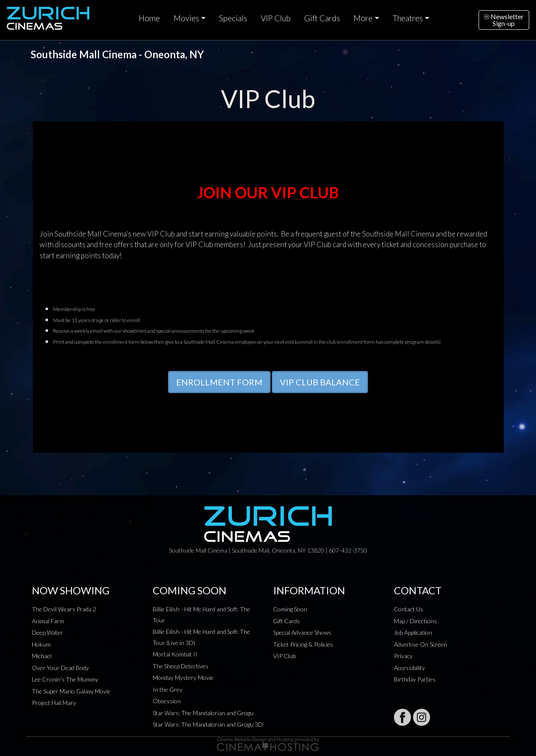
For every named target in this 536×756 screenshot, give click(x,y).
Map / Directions (415, 621)
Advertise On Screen (421, 644)
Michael (42, 656)
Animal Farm (48, 621)
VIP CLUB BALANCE (320, 382)
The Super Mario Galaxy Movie (71, 691)
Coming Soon (290, 609)
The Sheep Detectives (181, 666)
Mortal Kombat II (175, 654)
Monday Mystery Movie (183, 678)
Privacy (403, 656)
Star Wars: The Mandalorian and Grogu (203, 713)
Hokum (41, 644)
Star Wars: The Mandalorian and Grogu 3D (208, 724)
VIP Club (276, 18)
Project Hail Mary (54, 703)
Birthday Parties (415, 679)
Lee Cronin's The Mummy (65, 679)
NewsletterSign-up (504, 20)
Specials (233, 18)
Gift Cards (322, 18)
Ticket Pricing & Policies (303, 644)
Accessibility (409, 668)
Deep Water (47, 632)
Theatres (408, 18)
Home (149, 18)
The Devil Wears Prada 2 (64, 609)
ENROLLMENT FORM (219, 382)
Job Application (413, 632)
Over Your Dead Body (60, 668)
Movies (186, 18)
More (363, 18)
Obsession (167, 701)
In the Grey (168, 689)
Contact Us (409, 609)
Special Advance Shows (302, 632)
